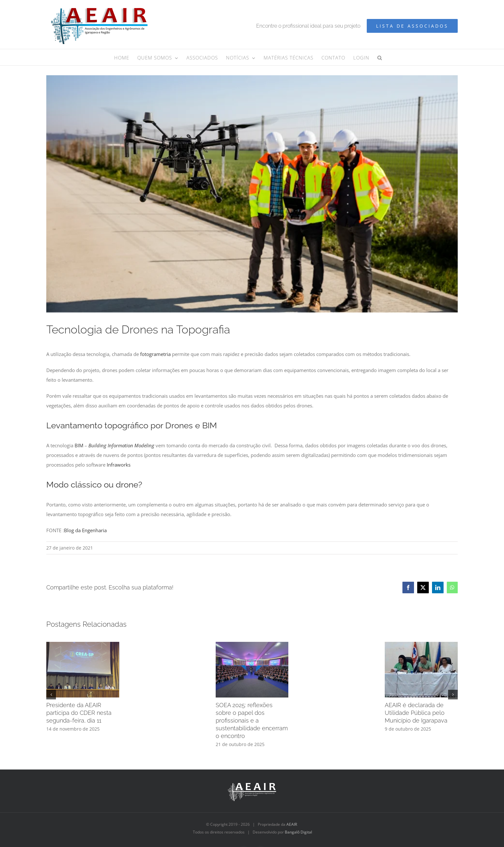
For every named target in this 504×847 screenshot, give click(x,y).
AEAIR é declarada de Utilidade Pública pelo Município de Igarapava (416, 713)
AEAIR (292, 824)
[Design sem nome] (252, 194)
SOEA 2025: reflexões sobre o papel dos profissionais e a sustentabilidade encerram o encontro (252, 720)
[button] (380, 57)
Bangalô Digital (298, 832)
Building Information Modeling (121, 445)
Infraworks (119, 465)
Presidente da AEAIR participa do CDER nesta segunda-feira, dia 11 (79, 713)
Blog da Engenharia (85, 530)
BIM (79, 445)
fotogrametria (155, 354)
